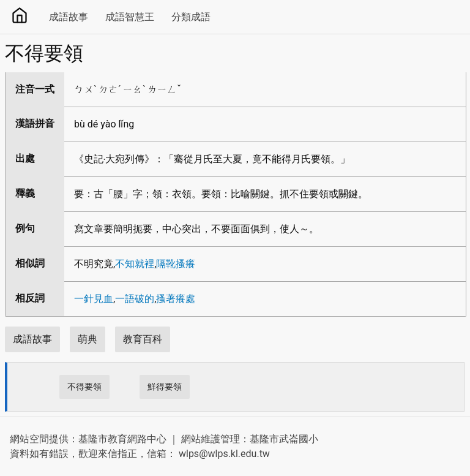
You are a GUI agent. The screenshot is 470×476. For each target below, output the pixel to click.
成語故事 (69, 17)
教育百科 (143, 339)
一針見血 (94, 299)
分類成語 (191, 17)
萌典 (88, 339)
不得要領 (84, 387)
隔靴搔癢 (176, 264)
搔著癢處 (176, 299)
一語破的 (135, 299)
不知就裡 (135, 264)
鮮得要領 (165, 387)
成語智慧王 (130, 17)
